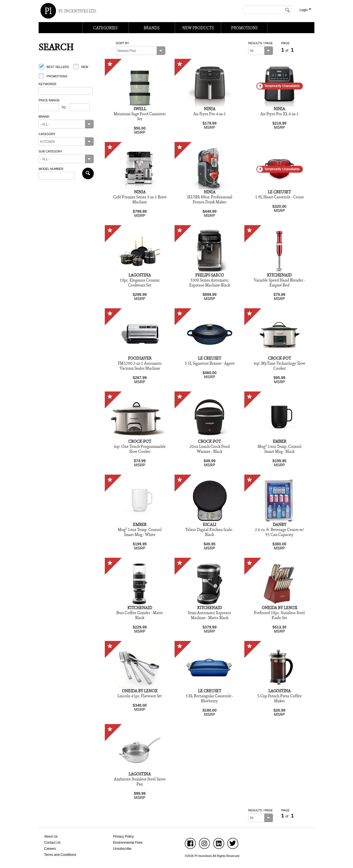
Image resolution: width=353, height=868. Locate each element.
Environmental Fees (128, 843)
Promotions (57, 76)
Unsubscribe (122, 849)
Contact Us (52, 843)
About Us (51, 837)
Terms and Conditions (60, 855)
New (85, 67)
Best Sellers (58, 67)
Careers (50, 849)
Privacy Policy (123, 837)
